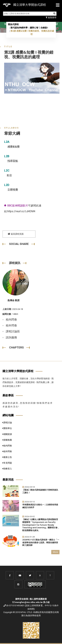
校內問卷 (11, 320)
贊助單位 (7, 428)
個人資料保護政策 (38, 599)
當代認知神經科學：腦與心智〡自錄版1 (29, 28)
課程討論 (7, 423)
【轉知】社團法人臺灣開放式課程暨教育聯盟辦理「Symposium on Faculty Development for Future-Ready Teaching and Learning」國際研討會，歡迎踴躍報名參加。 (41, 525)
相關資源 (7, 434)
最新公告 (7, 457)
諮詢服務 (11, 337)
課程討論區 (13, 331)
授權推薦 (7, 440)
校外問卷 (11, 325)
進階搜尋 (51, 17)
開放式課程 (13, 24)
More (55, 552)
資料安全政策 (22, 599)
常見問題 (7, 463)
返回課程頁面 (16, 234)
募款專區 (8, 395)
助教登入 (7, 469)
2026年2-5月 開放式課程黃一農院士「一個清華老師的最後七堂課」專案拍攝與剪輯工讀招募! (41, 542)
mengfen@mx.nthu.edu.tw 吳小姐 (32, 602)
